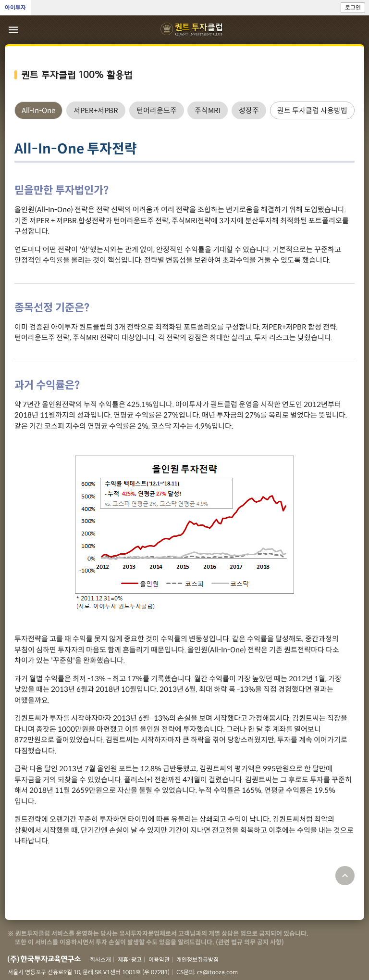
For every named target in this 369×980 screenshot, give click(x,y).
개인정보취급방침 (197, 960)
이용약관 (159, 960)
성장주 (249, 110)
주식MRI (208, 110)
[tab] (38, 110)
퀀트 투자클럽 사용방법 (312, 110)
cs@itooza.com (217, 972)
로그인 (353, 7)
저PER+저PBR (96, 110)
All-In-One (38, 110)
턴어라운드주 (157, 110)
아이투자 (15, 7)
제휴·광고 (130, 960)
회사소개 (100, 960)
